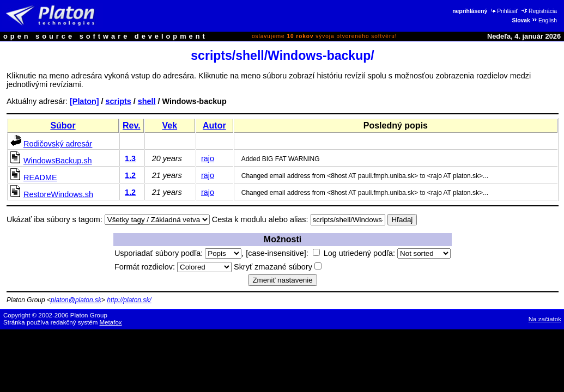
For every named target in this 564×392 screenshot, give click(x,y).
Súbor (63, 125)
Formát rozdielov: (173, 267)
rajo (208, 158)
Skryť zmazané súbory (278, 267)
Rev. (132, 125)
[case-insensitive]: (283, 253)
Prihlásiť (504, 11)
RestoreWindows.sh (58, 194)
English (544, 20)
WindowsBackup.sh (58, 161)
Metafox (111, 322)
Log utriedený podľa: (387, 253)
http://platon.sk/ (129, 300)
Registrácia (539, 11)
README (40, 177)
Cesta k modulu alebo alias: (260, 219)
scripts (119, 101)
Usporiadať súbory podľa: (178, 253)
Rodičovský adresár (58, 144)
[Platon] (84, 101)
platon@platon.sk (76, 300)
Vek (170, 125)
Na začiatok (545, 319)
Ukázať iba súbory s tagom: (54, 219)
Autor (214, 125)
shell (147, 101)
